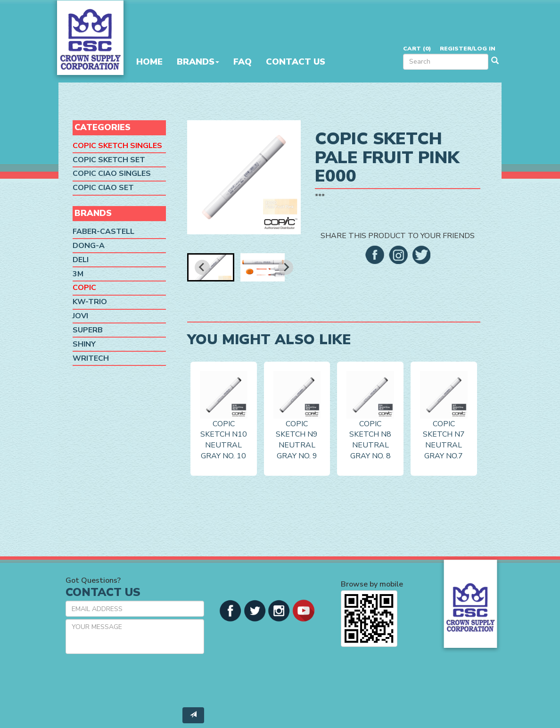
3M (78, 274)
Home (149, 62)
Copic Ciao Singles (112, 174)
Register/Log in (468, 48)
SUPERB (88, 330)
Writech (91, 358)
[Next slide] (286, 267)
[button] (211, 267)
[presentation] (137, 679)
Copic (84, 288)
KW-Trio (90, 302)
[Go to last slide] (202, 267)
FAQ (243, 62)
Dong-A (89, 246)
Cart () (417, 48)
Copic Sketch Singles (117, 146)
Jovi (80, 316)
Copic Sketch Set (109, 160)
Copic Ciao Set (103, 188)
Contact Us (296, 62)
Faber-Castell (103, 232)
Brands (198, 62)
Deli (81, 260)
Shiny (84, 344)
